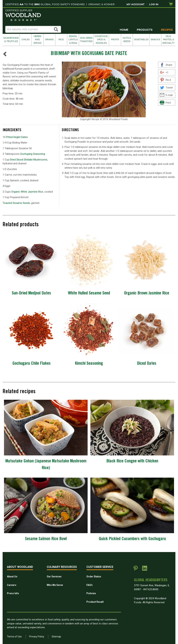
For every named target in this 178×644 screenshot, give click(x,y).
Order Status (94, 577)
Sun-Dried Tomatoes (86, 40)
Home (124, 30)
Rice (61, 40)
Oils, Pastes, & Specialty (168, 40)
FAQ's (90, 585)
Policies (91, 593)
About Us (12, 577)
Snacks (155, 40)
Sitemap (56, 637)
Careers (12, 585)
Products (145, 30)
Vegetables (141, 40)
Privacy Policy (37, 637)
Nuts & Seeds (127, 40)
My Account (135, 4)
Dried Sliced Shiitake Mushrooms (29, 160)
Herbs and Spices (37, 40)
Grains (49, 40)
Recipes (167, 30)
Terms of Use (14, 637)
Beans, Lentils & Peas (73, 40)
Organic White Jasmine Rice (27, 192)
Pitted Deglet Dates (17, 137)
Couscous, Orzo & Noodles (101, 40)
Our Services (54, 577)
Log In (154, 4)
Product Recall (95, 602)
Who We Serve (55, 585)
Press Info (13, 593)
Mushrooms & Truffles (11, 40)
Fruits (115, 40)
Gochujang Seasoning (33, 154)
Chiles (26, 40)
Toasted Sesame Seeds (16, 203)
